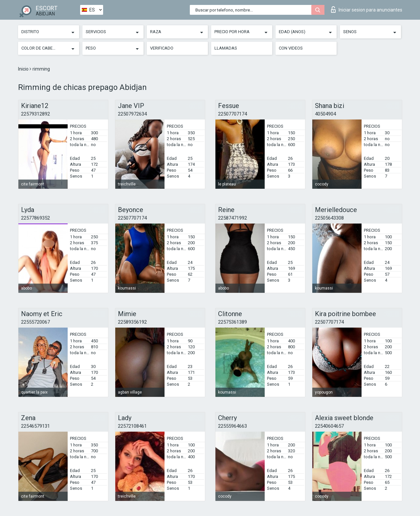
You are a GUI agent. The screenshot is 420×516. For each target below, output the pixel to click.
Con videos (291, 48)
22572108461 (132, 426)
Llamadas (226, 48)
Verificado (162, 48)
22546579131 (35, 426)
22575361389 (232, 322)
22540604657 (329, 426)
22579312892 (35, 114)
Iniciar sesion (367, 10)
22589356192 (132, 322)
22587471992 (232, 218)
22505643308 (329, 218)
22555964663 (232, 426)
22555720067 (35, 322)
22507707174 (232, 114)
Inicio (24, 69)
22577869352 (35, 218)
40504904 (325, 114)
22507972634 (132, 114)
